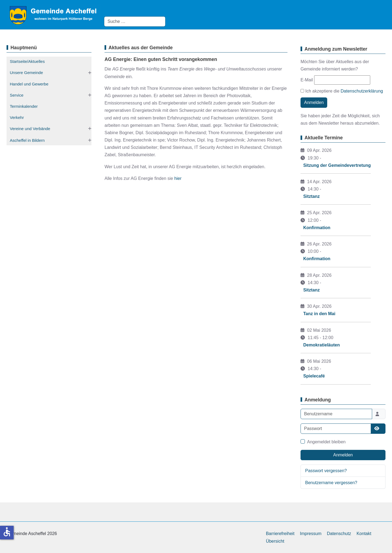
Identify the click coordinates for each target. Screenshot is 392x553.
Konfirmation (317, 228)
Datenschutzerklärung (362, 91)
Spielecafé (314, 376)
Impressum (311, 534)
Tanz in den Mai (319, 314)
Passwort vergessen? (326, 471)
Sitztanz (311, 196)
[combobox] (135, 21)
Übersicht (275, 541)
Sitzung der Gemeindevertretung (337, 165)
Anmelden (314, 102)
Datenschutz (339, 534)
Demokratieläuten (321, 345)
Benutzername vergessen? (331, 483)
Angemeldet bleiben (326, 442)
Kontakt (364, 534)
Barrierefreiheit (280, 534)
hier (178, 178)
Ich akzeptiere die (342, 91)
